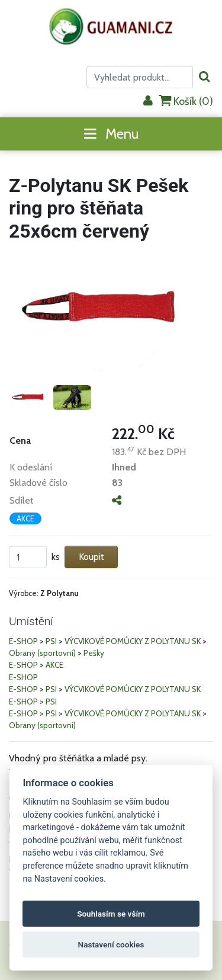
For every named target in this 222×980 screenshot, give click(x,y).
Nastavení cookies (111, 944)
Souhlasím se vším (111, 914)
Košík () (186, 101)
